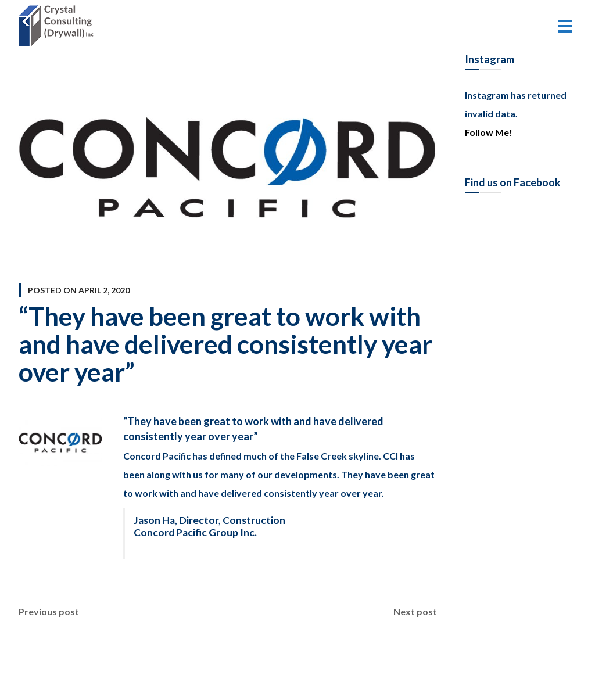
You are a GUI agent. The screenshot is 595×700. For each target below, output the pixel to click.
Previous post (49, 612)
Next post (415, 612)
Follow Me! (489, 132)
